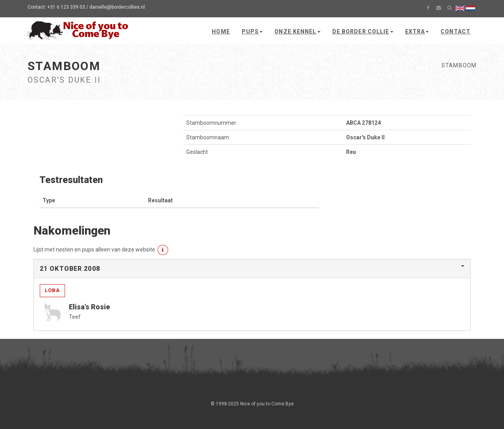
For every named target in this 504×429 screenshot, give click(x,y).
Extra (417, 31)
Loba (52, 290)
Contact (456, 31)
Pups (252, 31)
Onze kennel (297, 31)
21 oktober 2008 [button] (70, 269)
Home (221, 31)
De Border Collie (363, 31)
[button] (163, 250)
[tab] (252, 269)
